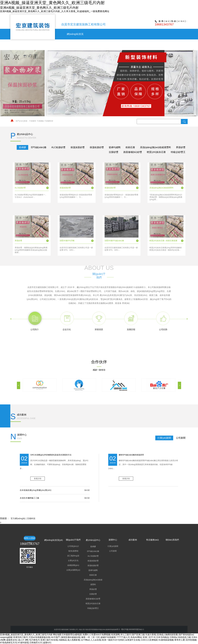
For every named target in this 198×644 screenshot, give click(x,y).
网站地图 (57, 635)
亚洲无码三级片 (20, 637)
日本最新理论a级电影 (72, 635)
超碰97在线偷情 (108, 637)
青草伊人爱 (180, 640)
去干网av (85, 640)
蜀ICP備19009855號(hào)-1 (110, 629)
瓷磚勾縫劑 (115, 147)
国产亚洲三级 (138, 635)
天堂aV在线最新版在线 (39, 637)
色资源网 (115, 635)
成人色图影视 (74, 640)
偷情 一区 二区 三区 (90, 637)
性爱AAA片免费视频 (101, 635)
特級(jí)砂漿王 (178, 152)
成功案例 (145, 45)
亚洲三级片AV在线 (49, 640)
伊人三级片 (126, 635)
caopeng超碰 (6, 637)
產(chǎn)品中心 (110, 45)
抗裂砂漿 (114, 152)
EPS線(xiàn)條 (39, 147)
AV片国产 (55, 637)
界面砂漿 (181, 147)
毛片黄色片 (34, 640)
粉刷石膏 (130, 147)
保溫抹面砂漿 (78, 147)
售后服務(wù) (162, 45)
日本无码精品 (162, 637)
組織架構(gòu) (90, 571)
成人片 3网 (23, 640)
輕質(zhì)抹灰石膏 (156, 152)
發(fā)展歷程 (90, 567)
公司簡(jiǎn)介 (90, 565)
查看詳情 (78, 478)
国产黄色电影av (186, 635)
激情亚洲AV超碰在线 (71, 637)
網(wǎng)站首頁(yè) (83, 563)
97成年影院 (23, 643)
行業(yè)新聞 (164, 438)
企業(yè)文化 (90, 570)
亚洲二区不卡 (149, 637)
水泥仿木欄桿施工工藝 (75, 485)
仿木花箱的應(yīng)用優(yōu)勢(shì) (77, 482)
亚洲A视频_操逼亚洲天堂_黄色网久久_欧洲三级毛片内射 (26, 635)
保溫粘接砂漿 (97, 147)
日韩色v (173, 637)
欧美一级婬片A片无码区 (113, 640)
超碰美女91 (12, 640)
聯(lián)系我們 (179, 45)
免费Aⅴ (87, 635)
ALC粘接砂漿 (58, 147)
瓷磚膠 (22, 147)
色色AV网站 (136, 637)
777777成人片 (123, 637)
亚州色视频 (191, 640)
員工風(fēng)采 (90, 568)
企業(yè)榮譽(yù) (90, 573)
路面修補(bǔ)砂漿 (133, 152)
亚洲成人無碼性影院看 (167, 635)
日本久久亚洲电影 (149, 640)
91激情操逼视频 (166, 640)
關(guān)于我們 (92, 45)
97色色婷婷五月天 (8, 643)
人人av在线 (96, 640)
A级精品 (63, 640)
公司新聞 (181, 438)
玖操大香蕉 (151, 635)
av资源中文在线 (133, 640)
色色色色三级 (184, 637)
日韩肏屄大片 (36, 643)
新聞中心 (127, 45)
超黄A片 (47, 643)
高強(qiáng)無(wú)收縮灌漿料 (156, 147)
